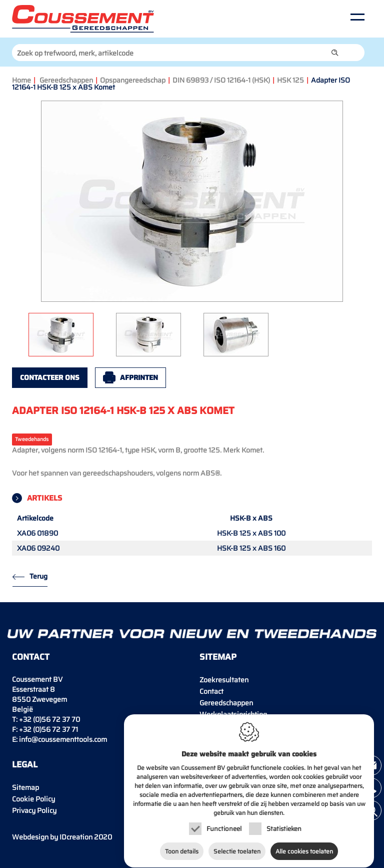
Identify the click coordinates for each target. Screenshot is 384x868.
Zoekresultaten (224, 680)
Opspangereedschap (133, 80)
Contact (211, 691)
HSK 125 (290, 80)
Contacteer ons (50, 377)
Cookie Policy (33, 799)
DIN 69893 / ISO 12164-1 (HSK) (221, 80)
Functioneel (224, 820)
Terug (38, 576)
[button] (335, 53)
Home (21, 80)
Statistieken (284, 820)
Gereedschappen (66, 80)
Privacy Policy (34, 810)
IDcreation (52, 837)
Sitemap (25, 787)
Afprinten (139, 377)
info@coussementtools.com (63, 739)
